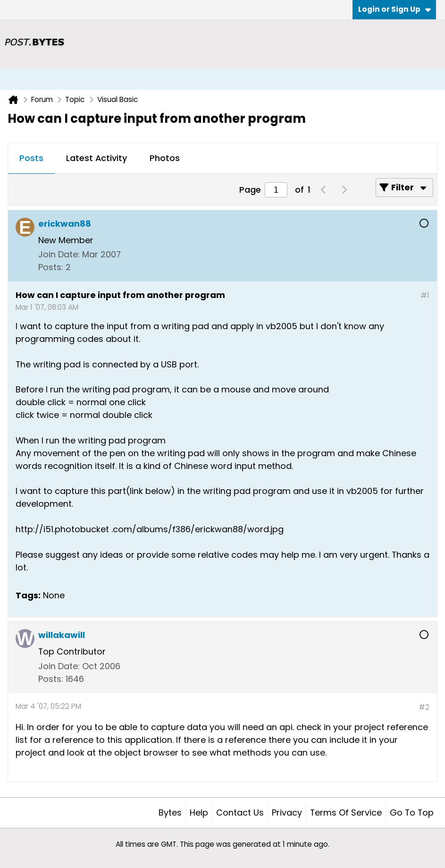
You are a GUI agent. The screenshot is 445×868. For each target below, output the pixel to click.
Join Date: (59, 254)
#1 (425, 295)
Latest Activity (97, 158)
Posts (31, 158)
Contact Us (240, 813)
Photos (165, 158)
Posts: (51, 267)
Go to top (412, 813)
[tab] (31, 159)
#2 (424, 707)
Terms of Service (346, 813)
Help (199, 813)
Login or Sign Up (395, 9)
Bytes (170, 813)
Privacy (287, 813)
